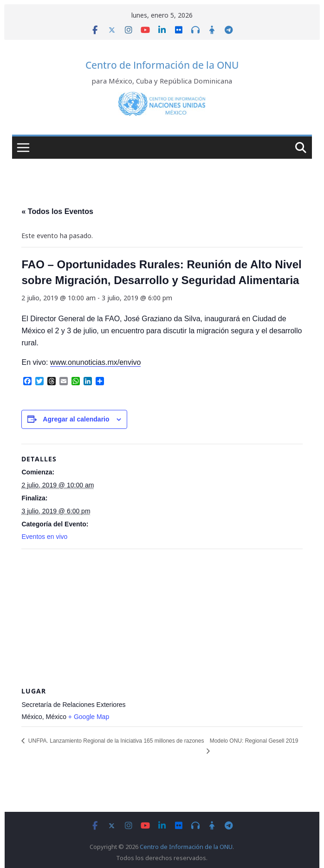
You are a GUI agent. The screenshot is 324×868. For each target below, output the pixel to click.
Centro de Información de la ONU (162, 65)
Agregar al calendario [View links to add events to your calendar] (76, 419)
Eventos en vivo (44, 537)
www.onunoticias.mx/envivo (96, 362)
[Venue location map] (162, 616)
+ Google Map (89, 717)
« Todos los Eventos (57, 211)
